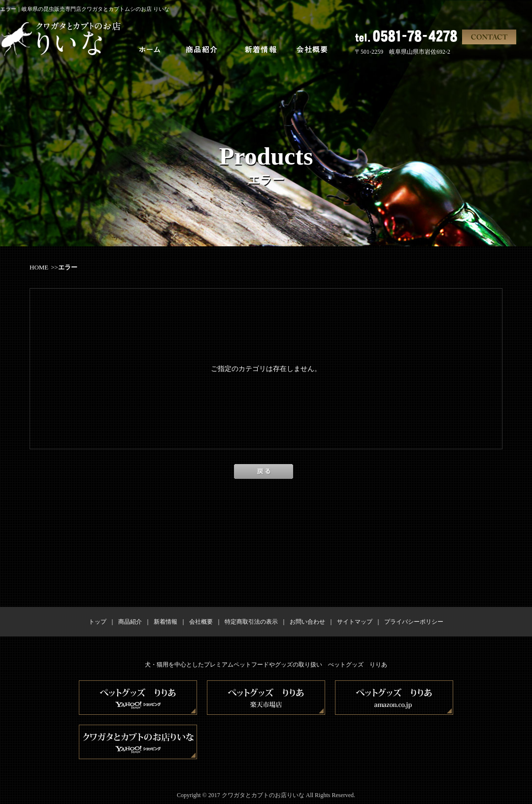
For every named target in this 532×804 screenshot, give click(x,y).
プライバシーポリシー (414, 622)
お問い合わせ (307, 622)
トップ (98, 622)
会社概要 (201, 622)
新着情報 (166, 622)
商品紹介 (130, 622)
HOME (39, 267)
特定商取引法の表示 (251, 622)
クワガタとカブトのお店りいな (263, 795)
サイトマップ (355, 622)
